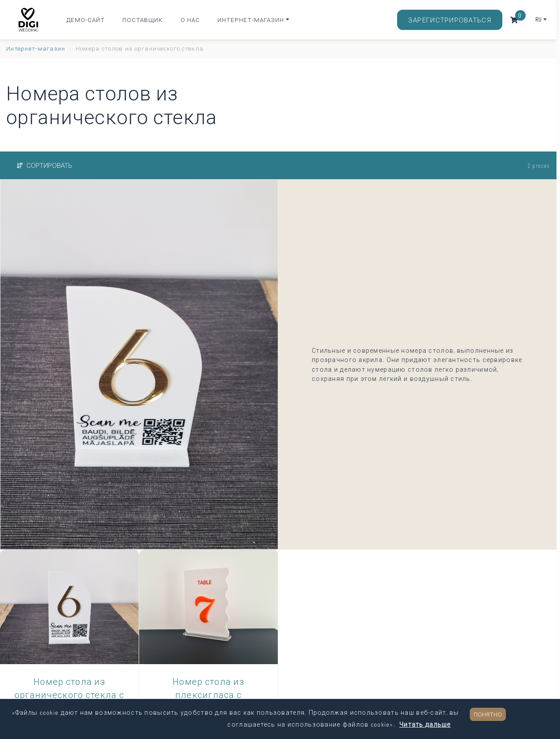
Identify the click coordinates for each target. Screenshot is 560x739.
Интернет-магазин (251, 20)
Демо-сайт (86, 20)
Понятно (488, 714)
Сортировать (44, 165)
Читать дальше (425, 724)
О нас (190, 20)
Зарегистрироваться (450, 20)
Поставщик (143, 20)
